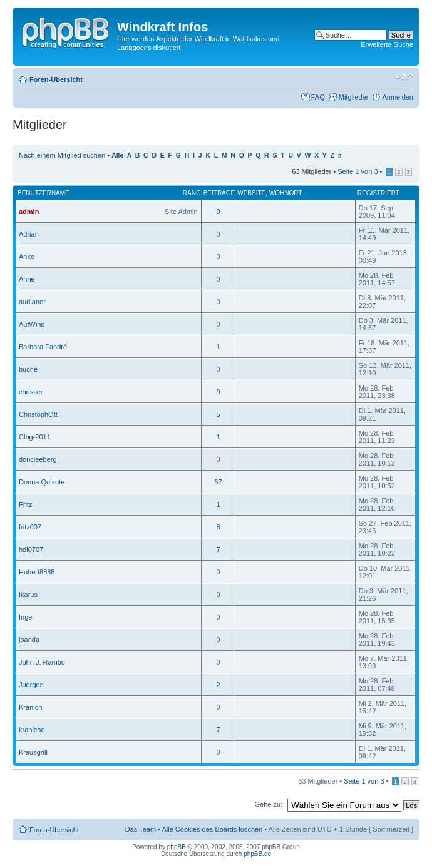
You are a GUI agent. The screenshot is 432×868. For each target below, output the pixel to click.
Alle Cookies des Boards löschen (212, 829)
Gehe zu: (268, 804)
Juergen (31, 685)
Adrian (29, 234)
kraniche (32, 730)
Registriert (378, 193)
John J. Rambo (42, 662)
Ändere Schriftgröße (404, 77)
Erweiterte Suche (387, 44)
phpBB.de (257, 854)
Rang (192, 193)
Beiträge (219, 193)
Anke (27, 257)
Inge (25, 617)
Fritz (25, 504)
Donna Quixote (42, 482)
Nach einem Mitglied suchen (62, 155)
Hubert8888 (37, 572)
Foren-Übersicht (56, 79)
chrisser (31, 392)
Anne (27, 279)
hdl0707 (31, 549)
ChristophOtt (38, 414)
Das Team (141, 829)
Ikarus (28, 595)
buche (28, 369)
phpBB (177, 847)
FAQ (318, 97)
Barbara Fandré (43, 347)
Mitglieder (354, 97)
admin (29, 212)
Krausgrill (33, 752)
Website (251, 193)
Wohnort (286, 193)
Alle (117, 156)
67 (218, 482)
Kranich (30, 707)
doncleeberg (38, 459)
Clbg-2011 (35, 437)
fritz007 (30, 527)
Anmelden (398, 97)
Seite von (357, 171)
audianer (32, 302)
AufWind (32, 324)
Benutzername (44, 193)
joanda (29, 640)
